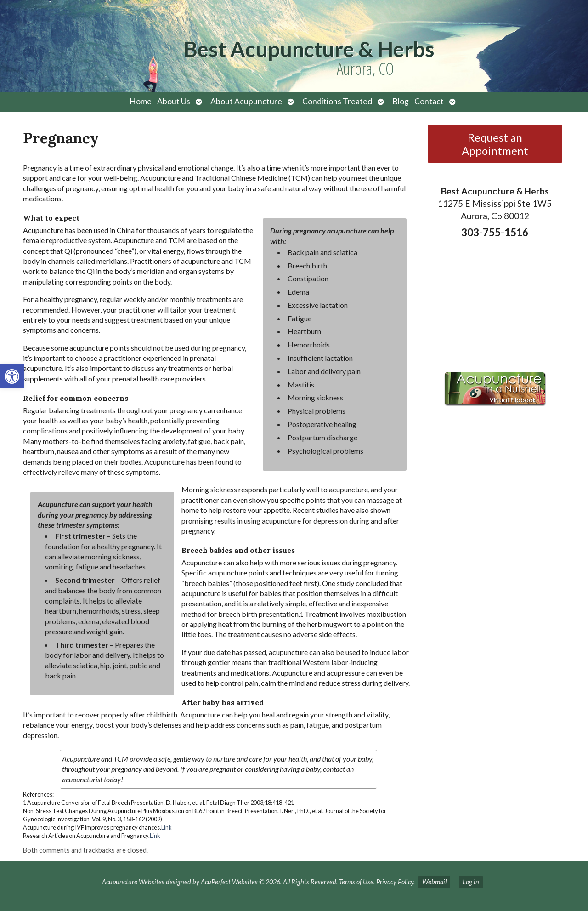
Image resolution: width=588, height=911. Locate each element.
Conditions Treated (337, 101)
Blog (401, 101)
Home (141, 101)
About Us (174, 101)
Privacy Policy (395, 882)
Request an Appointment (495, 144)
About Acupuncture (246, 101)
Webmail (434, 882)
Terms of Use (356, 882)
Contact (429, 101)
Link (167, 827)
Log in (471, 882)
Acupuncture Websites (133, 882)
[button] (12, 376)
